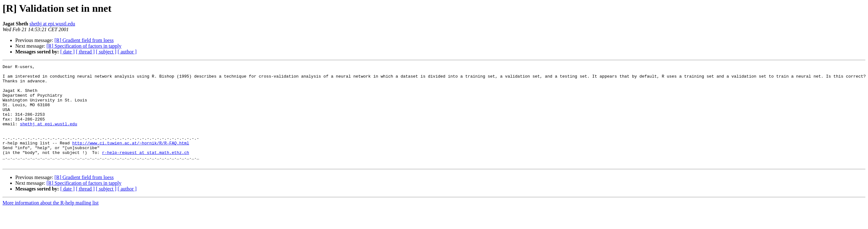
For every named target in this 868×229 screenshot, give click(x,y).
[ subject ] (106, 52)
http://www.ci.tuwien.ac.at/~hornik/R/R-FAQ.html (131, 159)
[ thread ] (85, 52)
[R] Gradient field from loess (84, 40)
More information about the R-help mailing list (51, 223)
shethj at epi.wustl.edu (52, 24)
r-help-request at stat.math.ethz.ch (146, 170)
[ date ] (67, 52)
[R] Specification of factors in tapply (84, 46)
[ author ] (127, 52)
